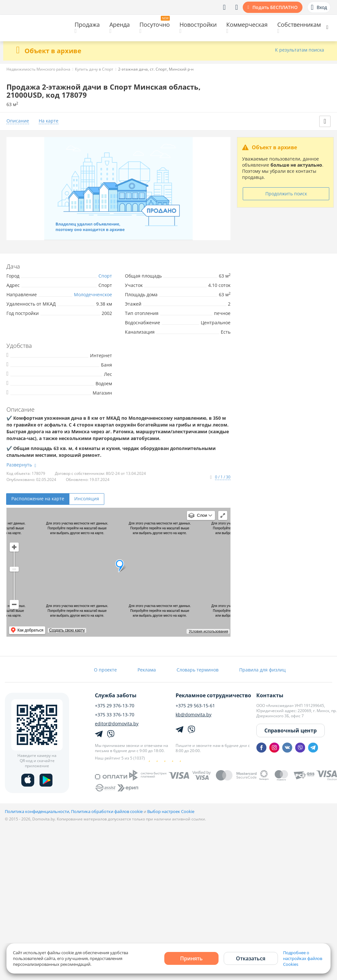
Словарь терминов (198, 670)
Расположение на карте (38, 499)
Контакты (270, 695)
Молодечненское (93, 294)
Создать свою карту (67, 630)
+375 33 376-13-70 (115, 715)
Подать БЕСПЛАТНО (275, 7)
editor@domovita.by (117, 724)
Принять (191, 958)
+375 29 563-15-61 (195, 706)
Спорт (105, 276)
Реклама (147, 670)
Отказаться (251, 958)
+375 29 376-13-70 (115, 706)
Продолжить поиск (286, 194)
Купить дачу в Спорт (94, 69)
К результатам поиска (300, 50)
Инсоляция (87, 499)
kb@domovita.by (194, 715)
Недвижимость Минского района (38, 69)
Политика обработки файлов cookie (107, 811)
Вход (319, 7)
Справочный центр (291, 730)
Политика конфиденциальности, (38, 811)
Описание (18, 121)
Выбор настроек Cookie (171, 811)
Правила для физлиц (262, 670)
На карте (49, 121)
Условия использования (209, 631)
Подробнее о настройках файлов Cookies (303, 958)
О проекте (105, 670)
